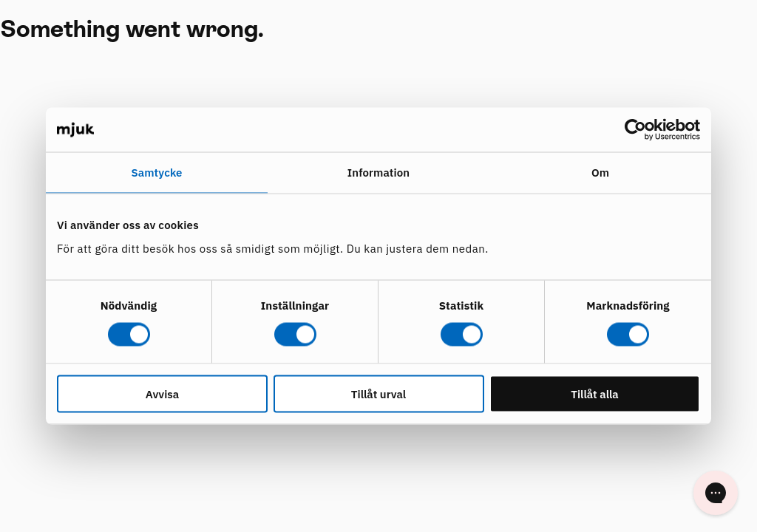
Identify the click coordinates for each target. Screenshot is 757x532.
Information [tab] (378, 173)
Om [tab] (600, 173)
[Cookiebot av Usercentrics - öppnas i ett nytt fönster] (635, 130)
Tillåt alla (595, 393)
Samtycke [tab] (156, 173)
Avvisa (162, 393)
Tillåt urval (378, 393)
